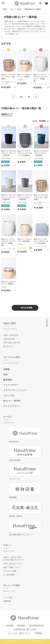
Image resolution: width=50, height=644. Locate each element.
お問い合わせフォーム (13, 564)
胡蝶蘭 (7, 369)
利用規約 (21, 626)
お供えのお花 (9, 339)
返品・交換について (12, 567)
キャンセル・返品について (19, 633)
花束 (5, 374)
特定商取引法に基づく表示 (25, 629)
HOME (5, 9)
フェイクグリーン (12, 406)
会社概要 (10, 626)
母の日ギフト (9, 346)
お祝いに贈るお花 (11, 335)
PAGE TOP (47, 323)
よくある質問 (9, 575)
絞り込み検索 (27, 308)
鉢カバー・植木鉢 (16, 9)
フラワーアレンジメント (15, 390)
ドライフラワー (11, 385)
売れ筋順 (42, 121)
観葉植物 (8, 380)
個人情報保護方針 (37, 626)
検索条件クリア (7, 114)
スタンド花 (9, 395)
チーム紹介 (8, 597)
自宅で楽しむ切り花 (12, 343)
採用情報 (7, 601)
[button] (14, 97)
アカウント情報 (10, 571)
